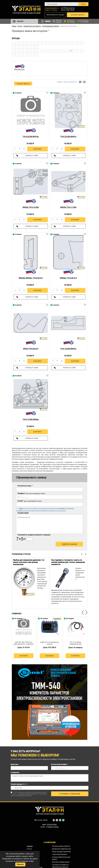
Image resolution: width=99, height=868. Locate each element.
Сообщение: (15, 771)
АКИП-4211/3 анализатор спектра (49, 642)
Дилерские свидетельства (61, 848)
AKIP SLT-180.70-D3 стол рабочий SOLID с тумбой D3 (24, 642)
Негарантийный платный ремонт (61, 857)
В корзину (37, 149)
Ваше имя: (15, 763)
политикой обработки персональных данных (50, 510)
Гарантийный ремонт (60, 853)
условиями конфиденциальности (28, 793)
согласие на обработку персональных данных (40, 507)
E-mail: (30, 500)
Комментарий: (23, 512)
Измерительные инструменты (32, 26)
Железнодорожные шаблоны (51, 26)
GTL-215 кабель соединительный (75, 642)
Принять (20, 864)
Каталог (20, 26)
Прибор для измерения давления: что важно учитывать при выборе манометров (29, 561)
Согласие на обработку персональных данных (60, 865)
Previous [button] (83, 611)
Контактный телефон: (59, 763)
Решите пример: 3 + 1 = (19, 783)
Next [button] (86, 611)
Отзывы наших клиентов (61, 845)
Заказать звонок (78, 15)
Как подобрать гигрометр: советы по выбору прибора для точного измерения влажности (68, 561)
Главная (14, 26)
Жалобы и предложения (61, 861)
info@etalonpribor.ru (52, 8)
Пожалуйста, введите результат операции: (34, 534)
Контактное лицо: (25, 485)
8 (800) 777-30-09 (51, 10)
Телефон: (31, 492)
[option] (30, 582)
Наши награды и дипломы (61, 850)
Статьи (29, 848)
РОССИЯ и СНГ (19, 69)
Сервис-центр (32, 850)
